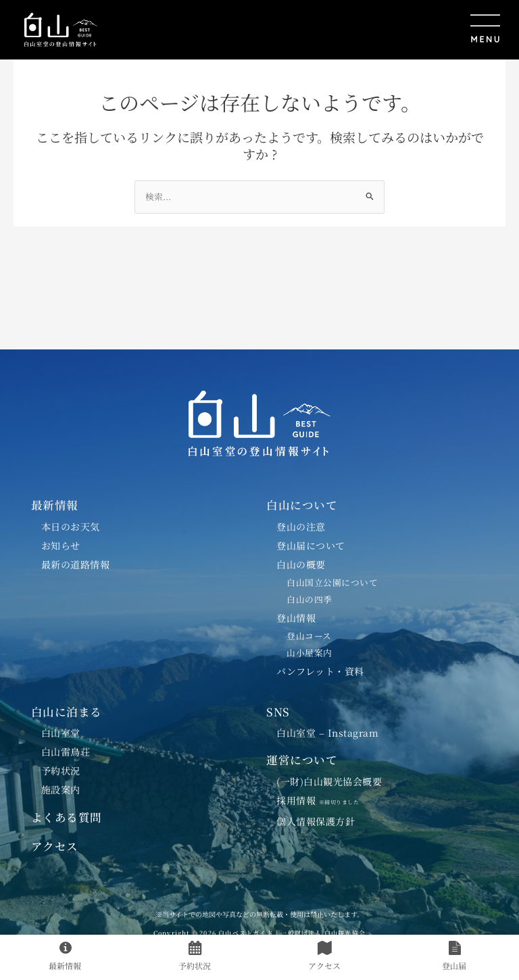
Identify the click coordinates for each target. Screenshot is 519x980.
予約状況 (61, 770)
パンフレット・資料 (320, 671)
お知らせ (61, 545)
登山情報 (296, 618)
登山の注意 (301, 526)
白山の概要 (301, 564)
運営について (302, 760)
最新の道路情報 (76, 564)
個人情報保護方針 (316, 821)
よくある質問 (67, 817)
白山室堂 (61, 733)
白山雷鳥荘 (66, 752)
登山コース (309, 636)
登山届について (311, 545)
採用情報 (323, 800)
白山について (302, 505)
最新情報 (55, 505)
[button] (307, 30)
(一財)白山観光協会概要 (329, 781)
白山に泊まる (67, 712)
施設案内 (61, 789)
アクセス (55, 846)
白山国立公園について (332, 582)
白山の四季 (310, 599)
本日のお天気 (71, 526)
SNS (278, 712)
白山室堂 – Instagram (327, 733)
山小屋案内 (310, 653)
